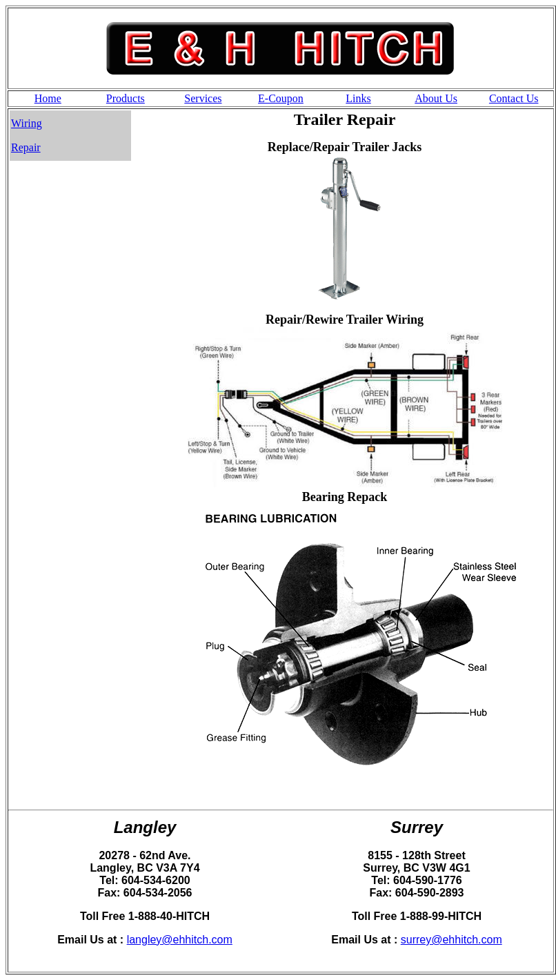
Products (126, 98)
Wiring (27, 123)
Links (358, 98)
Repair (26, 147)
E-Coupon (281, 98)
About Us (436, 98)
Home (48, 98)
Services (203, 98)
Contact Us (514, 98)
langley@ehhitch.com (180, 940)
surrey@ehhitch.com (451, 940)
